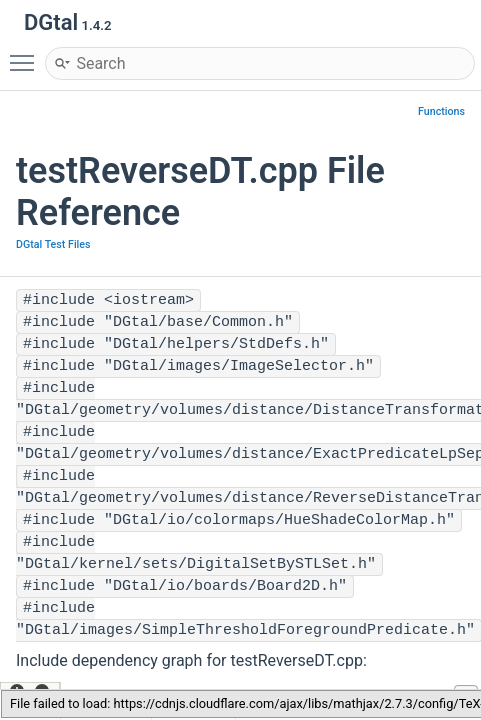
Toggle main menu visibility (27, 54)
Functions (441, 111)
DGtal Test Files (53, 244)
